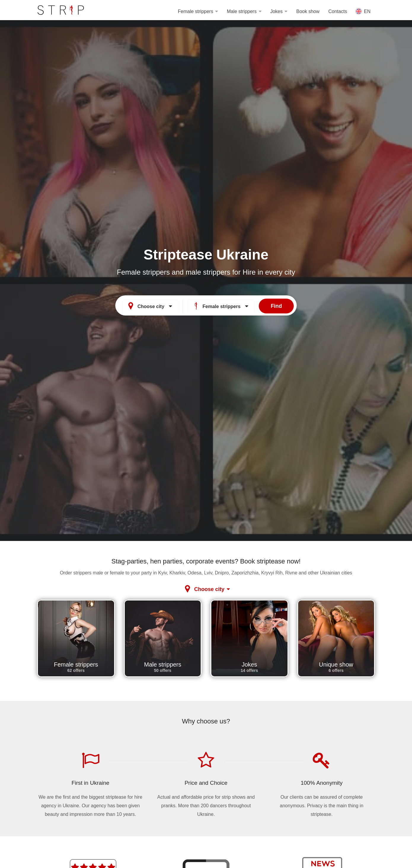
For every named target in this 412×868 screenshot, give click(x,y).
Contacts (338, 11)
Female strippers (195, 11)
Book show (308, 11)
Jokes (277, 11)
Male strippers (242, 11)
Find (276, 305)
